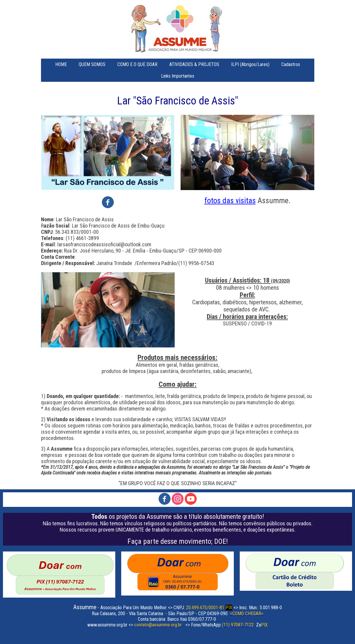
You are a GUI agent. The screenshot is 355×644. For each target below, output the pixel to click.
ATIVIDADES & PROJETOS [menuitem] (194, 64)
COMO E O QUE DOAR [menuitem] (137, 64)
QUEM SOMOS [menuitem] (92, 64)
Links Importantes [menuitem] (178, 76)
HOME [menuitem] (61, 64)
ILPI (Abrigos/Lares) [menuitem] (250, 64)
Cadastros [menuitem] (291, 64)
